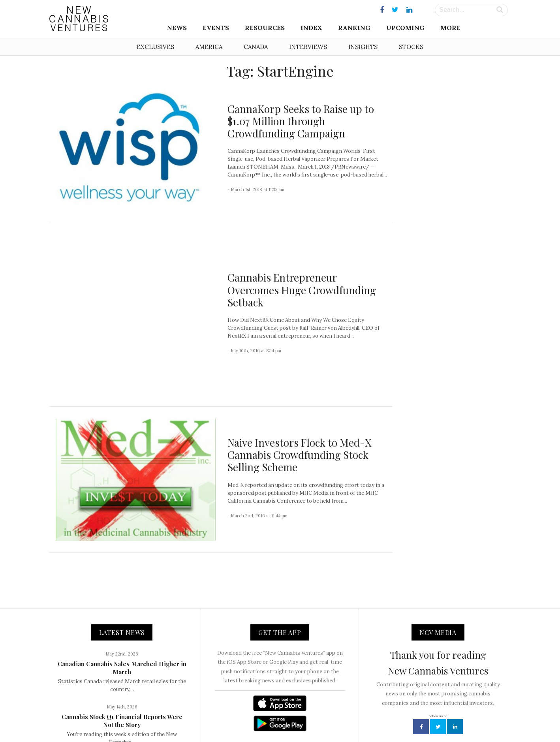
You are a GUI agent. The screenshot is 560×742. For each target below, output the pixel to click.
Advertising (307, 719)
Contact (243, 719)
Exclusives (155, 47)
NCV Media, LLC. (183, 719)
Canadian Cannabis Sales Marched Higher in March (122, 594)
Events (216, 28)
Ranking (354, 28)
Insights (363, 47)
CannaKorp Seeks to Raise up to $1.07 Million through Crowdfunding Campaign (301, 121)
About (218, 719)
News (177, 28)
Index (311, 28)
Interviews (308, 47)
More (450, 28)
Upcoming (405, 28)
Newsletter (273, 719)
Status (395, 719)
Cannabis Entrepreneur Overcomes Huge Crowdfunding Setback (302, 253)
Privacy (337, 719)
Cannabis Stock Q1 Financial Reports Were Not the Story (122, 647)
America (209, 47)
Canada (256, 47)
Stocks (411, 47)
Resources (265, 28)
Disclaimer (366, 719)
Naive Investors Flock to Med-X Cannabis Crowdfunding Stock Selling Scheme (299, 381)
